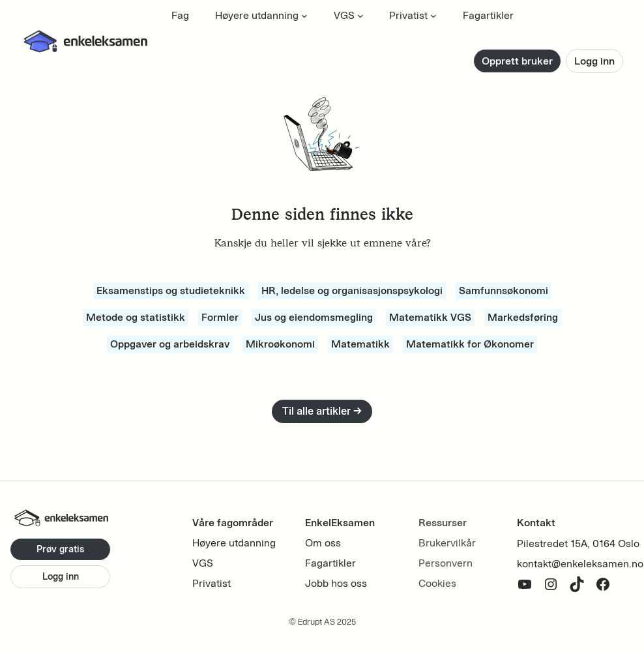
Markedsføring (523, 317)
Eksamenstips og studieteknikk (171, 290)
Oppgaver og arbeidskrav (170, 344)
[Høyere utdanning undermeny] (304, 16)
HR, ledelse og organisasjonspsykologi (352, 290)
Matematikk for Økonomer (470, 344)
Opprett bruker (517, 61)
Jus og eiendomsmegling (314, 317)
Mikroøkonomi (280, 344)
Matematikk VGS (430, 317)
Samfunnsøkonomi (504, 290)
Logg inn (594, 61)
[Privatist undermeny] (433, 16)
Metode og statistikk (136, 317)
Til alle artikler (322, 411)
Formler (220, 317)
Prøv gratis (60, 549)
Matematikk (360, 344)
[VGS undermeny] (360, 16)
